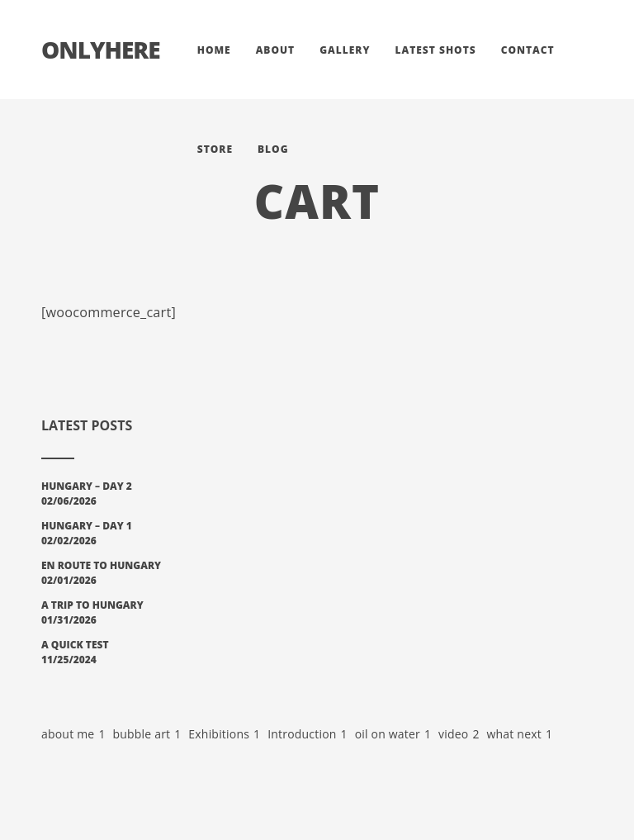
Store (215, 149)
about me (73, 735)
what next (520, 735)
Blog (273, 149)
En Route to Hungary (101, 565)
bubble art (147, 735)
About (276, 50)
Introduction (308, 735)
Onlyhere (101, 50)
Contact (528, 50)
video (459, 735)
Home (214, 50)
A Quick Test (75, 645)
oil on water (393, 735)
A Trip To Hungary (92, 605)
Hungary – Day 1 (87, 526)
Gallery (345, 50)
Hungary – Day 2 (87, 486)
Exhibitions (224, 735)
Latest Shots (435, 50)
